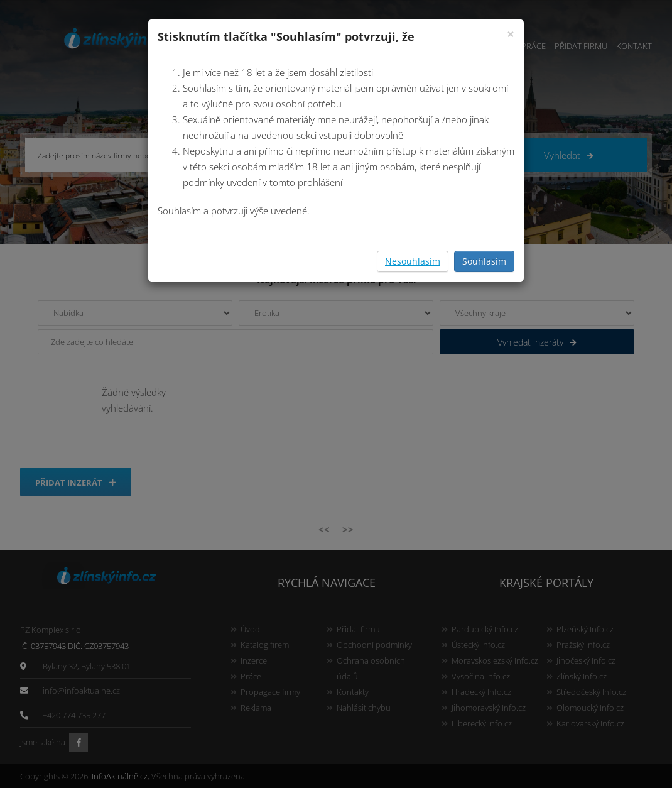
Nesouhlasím (413, 261)
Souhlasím (484, 261)
